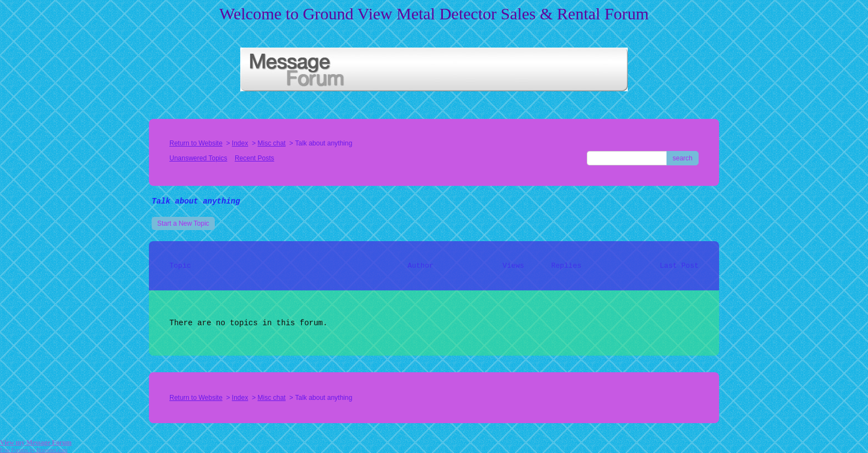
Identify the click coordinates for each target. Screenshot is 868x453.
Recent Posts (254, 158)
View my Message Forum (36, 442)
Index (240, 143)
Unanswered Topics (198, 158)
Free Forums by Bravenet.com (34, 450)
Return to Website (196, 143)
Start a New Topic (183, 223)
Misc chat (272, 143)
